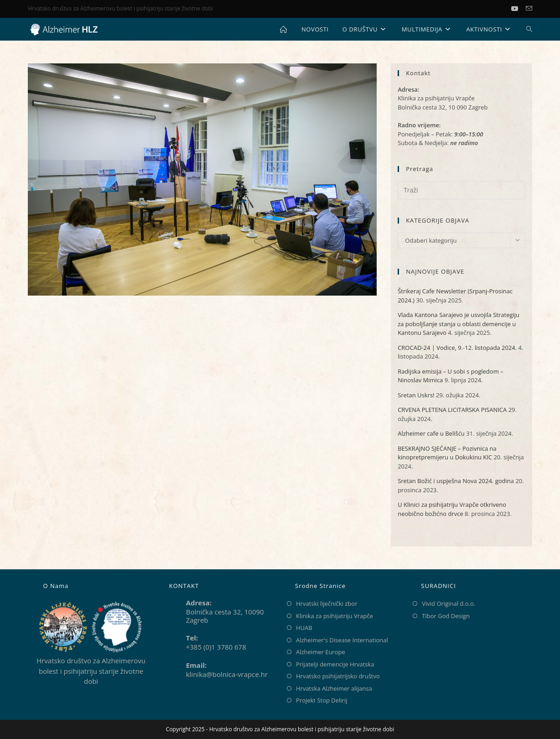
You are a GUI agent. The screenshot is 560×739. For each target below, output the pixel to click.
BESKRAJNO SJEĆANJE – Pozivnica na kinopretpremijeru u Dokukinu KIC (447, 453)
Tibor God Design (446, 616)
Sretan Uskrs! (416, 395)
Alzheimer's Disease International (342, 640)
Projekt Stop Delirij (321, 700)
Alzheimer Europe (321, 652)
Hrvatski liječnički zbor (327, 604)
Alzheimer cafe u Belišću (431, 433)
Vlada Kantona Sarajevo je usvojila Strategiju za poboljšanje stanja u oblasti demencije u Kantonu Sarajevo (459, 324)
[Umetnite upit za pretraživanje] (461, 190)
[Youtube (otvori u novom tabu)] (519, 9)
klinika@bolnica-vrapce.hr (227, 674)
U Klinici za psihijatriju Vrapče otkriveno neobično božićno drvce (452, 509)
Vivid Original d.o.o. (449, 604)
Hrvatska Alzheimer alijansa (334, 688)
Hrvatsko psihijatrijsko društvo (338, 676)
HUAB (304, 628)
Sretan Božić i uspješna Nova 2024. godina (456, 481)
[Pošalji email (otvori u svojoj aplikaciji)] (529, 9)
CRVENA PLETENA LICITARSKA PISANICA (452, 410)
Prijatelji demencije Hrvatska (335, 664)
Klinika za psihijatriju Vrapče (334, 616)
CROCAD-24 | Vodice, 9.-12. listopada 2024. (457, 348)
